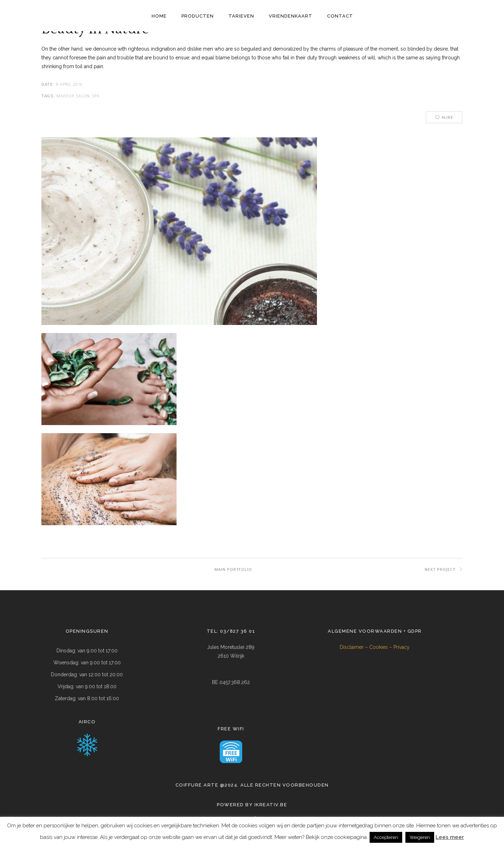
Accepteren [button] (386, 837)
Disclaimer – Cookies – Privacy (375, 647)
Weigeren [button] (420, 837)
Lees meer (450, 837)
